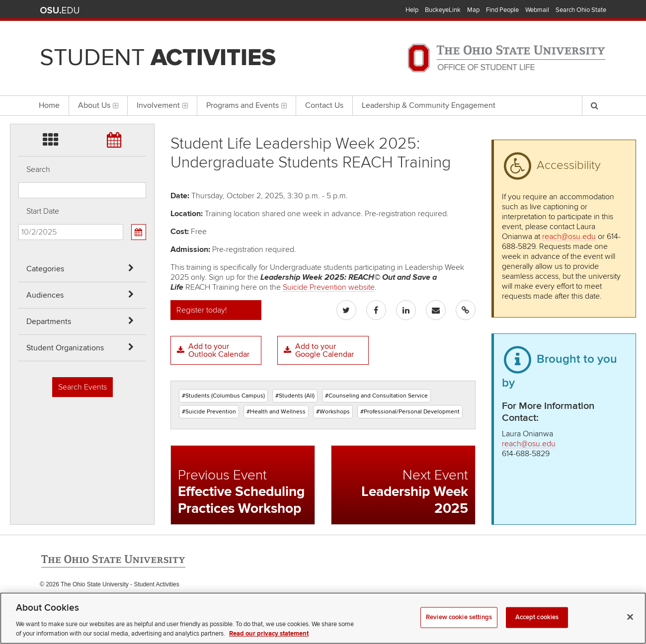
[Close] (630, 628)
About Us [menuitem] (98, 105)
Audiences (45, 295)
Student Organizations (65, 348)
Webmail (537, 10)
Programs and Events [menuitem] (246, 105)
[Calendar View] (139, 232)
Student (158, 58)
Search (38, 169)
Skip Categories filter (19, 8)
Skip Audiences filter (19, 34)
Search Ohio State (581, 10)
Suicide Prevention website (329, 287)
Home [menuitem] (49, 105)
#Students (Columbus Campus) (223, 396)
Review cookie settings (459, 628)
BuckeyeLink (443, 10)
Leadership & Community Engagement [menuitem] (429, 105)
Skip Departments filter (19, 60)
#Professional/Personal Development (410, 412)
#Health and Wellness (276, 412)
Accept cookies (537, 628)
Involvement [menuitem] (162, 105)
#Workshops (333, 412)
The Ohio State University (60, 10)
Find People (502, 10)
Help (412, 10)
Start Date (43, 211)
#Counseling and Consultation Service (376, 396)
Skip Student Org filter (19, 87)
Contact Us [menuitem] (324, 105)
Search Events (82, 387)
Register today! (202, 310)
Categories (45, 269)
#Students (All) (295, 396)
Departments (49, 322)
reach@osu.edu (569, 237)
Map (473, 10)
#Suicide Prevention (209, 412)
